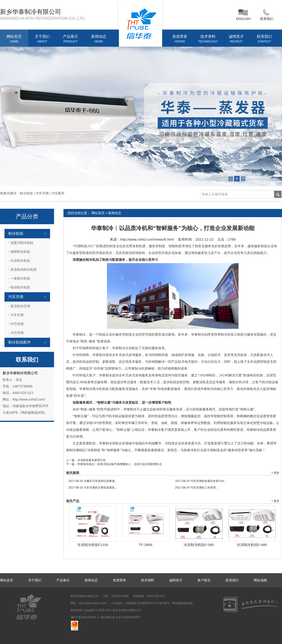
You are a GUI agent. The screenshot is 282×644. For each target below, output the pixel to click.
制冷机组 (16, 233)
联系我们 (267, 14)
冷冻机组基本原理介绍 (91, 460)
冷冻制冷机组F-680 (252, 545)
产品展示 (70, 39)
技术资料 (208, 39)
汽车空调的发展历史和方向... (201, 481)
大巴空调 (16, 333)
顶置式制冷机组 (21, 243)
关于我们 (42, 39)
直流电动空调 (19, 306)
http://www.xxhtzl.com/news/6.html (147, 239)
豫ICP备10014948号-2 (85, 617)
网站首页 (14, 39)
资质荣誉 (180, 39)
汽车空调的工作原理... (197, 488)
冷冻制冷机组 (19, 261)
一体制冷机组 (19, 278)
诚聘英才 (236, 39)
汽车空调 (16, 297)
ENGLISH (243, 14)
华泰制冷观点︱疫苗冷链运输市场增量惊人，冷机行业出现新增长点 (120, 464)
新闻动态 (99, 39)
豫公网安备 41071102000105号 (121, 617)
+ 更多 (275, 473)
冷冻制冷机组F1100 (93, 545)
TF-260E (146, 545)
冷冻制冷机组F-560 (199, 545)
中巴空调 (16, 324)
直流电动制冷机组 (22, 269)
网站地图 (260, 580)
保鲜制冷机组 (19, 252)
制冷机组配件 (20, 342)
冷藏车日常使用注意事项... (93, 481)
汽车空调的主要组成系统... (93, 488)
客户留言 (204, 580)
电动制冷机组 (19, 287)
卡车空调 (16, 315)
